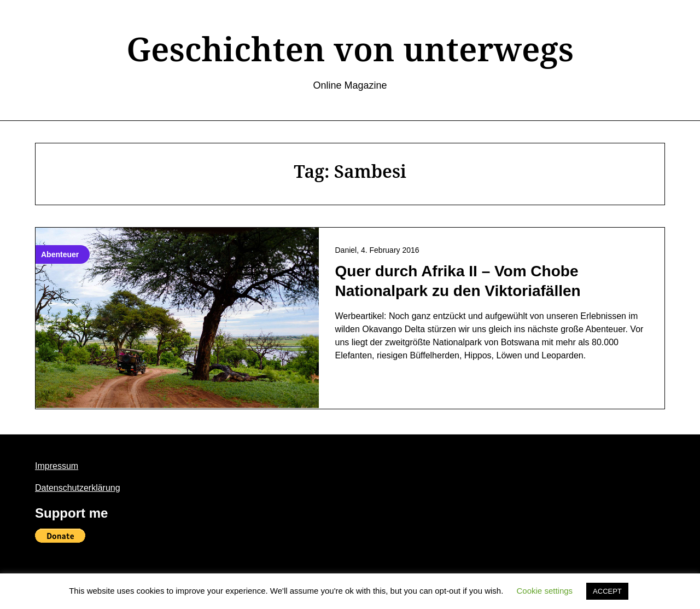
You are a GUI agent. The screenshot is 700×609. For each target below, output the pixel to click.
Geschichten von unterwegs (350, 49)
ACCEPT (607, 591)
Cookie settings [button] (545, 591)
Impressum (57, 466)
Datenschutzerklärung (78, 488)
